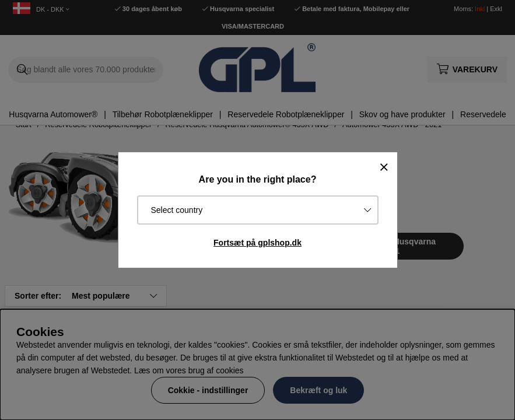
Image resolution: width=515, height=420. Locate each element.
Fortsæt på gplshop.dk (257, 243)
